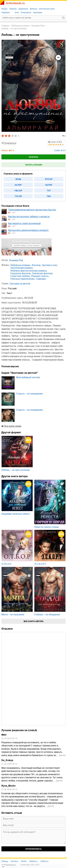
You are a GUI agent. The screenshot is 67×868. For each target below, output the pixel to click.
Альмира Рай (38, 26)
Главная (5, 26)
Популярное (26, 12)
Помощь (5, 861)
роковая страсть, (40, 276)
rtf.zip (49, 179)
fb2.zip (18, 191)
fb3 (49, 196)
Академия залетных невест (16, 514)
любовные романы (20, 26)
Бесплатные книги (47, 9)
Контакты (14, 861)
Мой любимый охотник (28, 377)
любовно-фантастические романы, (29, 271)
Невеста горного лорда (46, 527)
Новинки (13, 9)
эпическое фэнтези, (42, 273)
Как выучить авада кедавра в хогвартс (28, 230)
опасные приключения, (23, 279)
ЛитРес (24, 861)
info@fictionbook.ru (9, 865)
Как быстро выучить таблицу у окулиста (29, 217)
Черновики (38, 12)
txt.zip (18, 196)
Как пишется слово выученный (24, 223)
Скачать (33, 157)
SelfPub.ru (44, 861)
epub (18, 179)
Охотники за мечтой (20, 284)
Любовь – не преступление (16, 470)
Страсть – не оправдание (29, 394)
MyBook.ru (33, 861)
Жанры (4, 9)
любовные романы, (21, 265)
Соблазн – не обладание (47, 615)
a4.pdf (18, 185)
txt (49, 191)
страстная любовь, (20, 276)
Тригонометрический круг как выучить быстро (32, 210)
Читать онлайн (34, 165)
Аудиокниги (23, 9)
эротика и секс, (50, 265)
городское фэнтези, (21, 273)
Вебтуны (34, 9)
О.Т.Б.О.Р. (6, 564)
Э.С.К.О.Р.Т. (40, 564)
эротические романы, (22, 268)
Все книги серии (13, 426)
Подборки (6, 12)
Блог (17, 12)
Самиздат (41, 279)
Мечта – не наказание (13, 615)
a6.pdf (49, 185)
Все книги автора (33, 621)
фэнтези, (36, 265)
